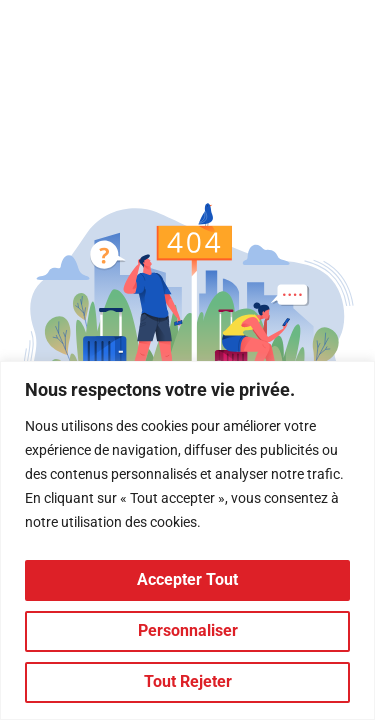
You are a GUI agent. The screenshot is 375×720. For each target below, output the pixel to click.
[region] (187, 540)
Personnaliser (188, 630)
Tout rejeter (188, 681)
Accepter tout (187, 579)
